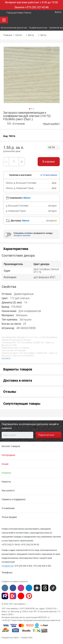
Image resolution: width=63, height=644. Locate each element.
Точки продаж (9, 517)
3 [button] (33, 109)
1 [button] (30, 109)
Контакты (6, 358)
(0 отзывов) (19, 124)
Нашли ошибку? (51, 124)
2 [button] (31, 109)
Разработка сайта (10, 638)
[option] (31, 79)
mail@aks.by (7, 566)
